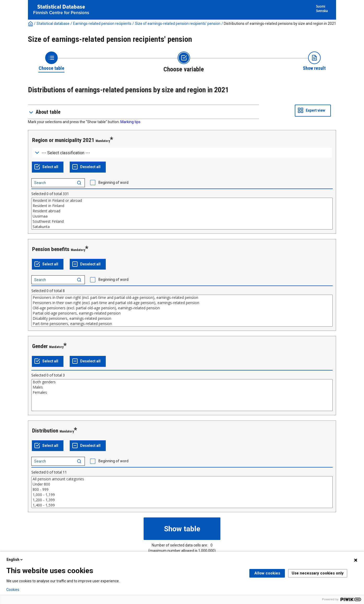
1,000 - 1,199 (182, 495)
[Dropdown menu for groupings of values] (182, 153)
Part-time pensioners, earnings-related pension (182, 324)
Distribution (45, 431)
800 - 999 (182, 489)
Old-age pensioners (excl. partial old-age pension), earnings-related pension (182, 308)
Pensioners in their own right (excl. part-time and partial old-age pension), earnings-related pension (182, 303)
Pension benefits (51, 249)
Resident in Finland (182, 206)
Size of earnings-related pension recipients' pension (178, 24)
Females (182, 392)
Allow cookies (267, 573)
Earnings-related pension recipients (102, 24)
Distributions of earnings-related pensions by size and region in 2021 (280, 24)
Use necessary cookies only (318, 573)
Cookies (13, 590)
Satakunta (182, 227)
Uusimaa (182, 216)
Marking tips (130, 122)
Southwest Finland (182, 221)
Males (182, 387)
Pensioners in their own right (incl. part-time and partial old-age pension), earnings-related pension (182, 298)
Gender (40, 346)
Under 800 (182, 484)
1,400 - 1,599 (182, 505)
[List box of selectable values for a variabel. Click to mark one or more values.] (182, 214)
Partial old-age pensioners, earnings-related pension (182, 313)
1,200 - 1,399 (182, 500)
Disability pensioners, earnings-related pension (182, 318)
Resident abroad (182, 211)
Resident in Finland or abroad (182, 201)
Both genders (182, 382)
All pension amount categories (182, 479)
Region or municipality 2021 (63, 140)
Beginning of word (113, 183)
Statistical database (53, 24)
